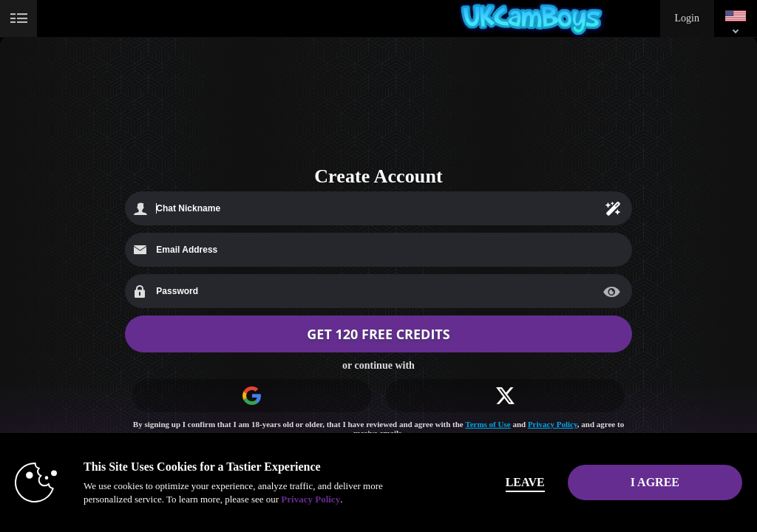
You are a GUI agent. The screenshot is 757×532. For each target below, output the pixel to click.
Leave (525, 482)
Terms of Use (488, 424)
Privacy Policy (553, 424)
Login (687, 18)
